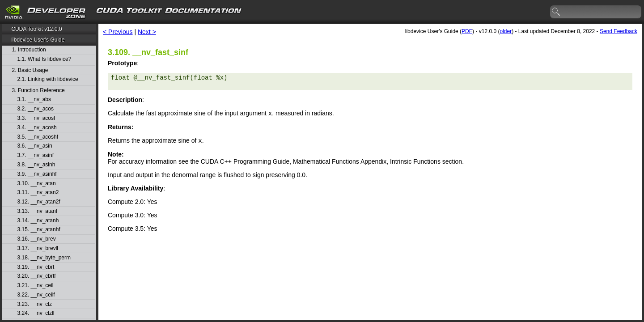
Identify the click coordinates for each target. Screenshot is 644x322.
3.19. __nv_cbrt (36, 267)
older (506, 31)
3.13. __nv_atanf (37, 211)
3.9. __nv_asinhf (37, 174)
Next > (147, 32)
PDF (467, 31)
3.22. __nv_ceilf (36, 295)
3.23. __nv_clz (35, 304)
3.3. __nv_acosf (36, 118)
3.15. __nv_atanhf (39, 230)
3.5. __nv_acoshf (38, 137)
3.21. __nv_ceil (36, 286)
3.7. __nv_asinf (36, 155)
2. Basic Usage (30, 70)
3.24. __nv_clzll (36, 313)
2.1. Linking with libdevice (48, 79)
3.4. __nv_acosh (37, 128)
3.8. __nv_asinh (36, 165)
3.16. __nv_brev (37, 239)
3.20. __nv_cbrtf (37, 276)
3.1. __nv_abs (34, 100)
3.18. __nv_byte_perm (44, 258)
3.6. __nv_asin (35, 146)
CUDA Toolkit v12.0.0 (36, 29)
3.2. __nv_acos (36, 109)
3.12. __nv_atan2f (39, 202)
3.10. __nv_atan (37, 184)
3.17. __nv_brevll (38, 248)
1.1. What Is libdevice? (44, 59)
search (556, 12)
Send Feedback (619, 31)
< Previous (118, 32)
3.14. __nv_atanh (38, 221)
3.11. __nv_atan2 (38, 193)
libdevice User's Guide (38, 40)
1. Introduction (29, 50)
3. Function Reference (38, 91)
